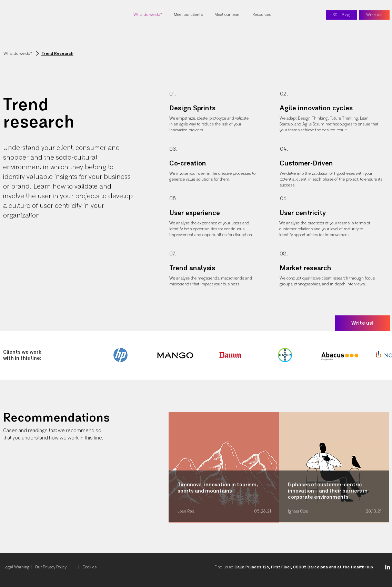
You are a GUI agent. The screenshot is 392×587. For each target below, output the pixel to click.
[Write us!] (374, 15)
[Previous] (41, 467)
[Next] (351, 467)
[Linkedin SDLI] (388, 567)
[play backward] (110, 355)
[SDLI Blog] (341, 15)
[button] (262, 15)
